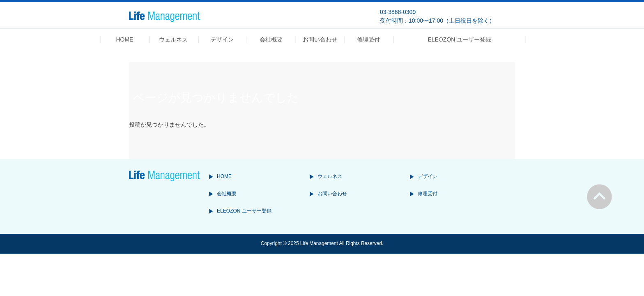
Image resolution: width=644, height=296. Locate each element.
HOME (224, 176)
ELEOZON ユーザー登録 (244, 211)
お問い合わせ (332, 194)
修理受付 (428, 194)
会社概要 (227, 194)
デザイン (428, 176)
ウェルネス (330, 176)
